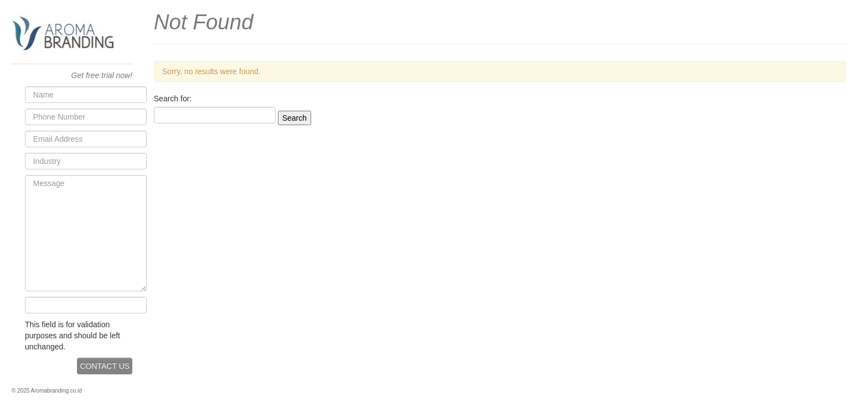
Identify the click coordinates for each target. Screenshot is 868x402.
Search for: (173, 99)
